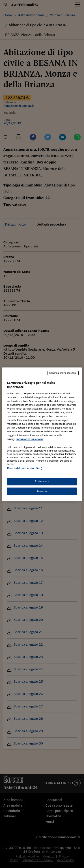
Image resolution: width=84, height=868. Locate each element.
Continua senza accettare (63, 373)
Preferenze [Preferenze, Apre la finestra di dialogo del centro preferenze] (42, 481)
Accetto (42, 491)
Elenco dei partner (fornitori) (25, 468)
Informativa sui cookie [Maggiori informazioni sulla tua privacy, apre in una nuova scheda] (30, 439)
